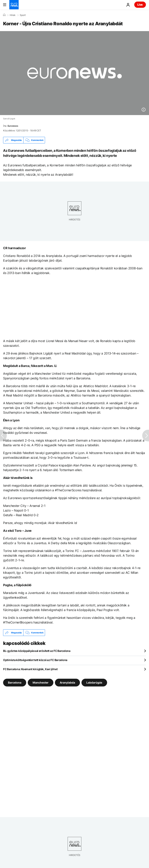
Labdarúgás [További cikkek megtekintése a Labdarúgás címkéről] (94, 682)
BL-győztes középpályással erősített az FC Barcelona (37, 651)
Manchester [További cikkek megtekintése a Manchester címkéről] (41, 682)
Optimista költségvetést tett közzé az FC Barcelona (35, 660)
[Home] (4, 15)
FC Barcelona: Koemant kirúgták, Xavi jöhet (30, 669)
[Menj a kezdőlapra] (14, 5)
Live (140, 5)
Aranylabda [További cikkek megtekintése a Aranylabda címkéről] (67, 682)
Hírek (13, 15)
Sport (23, 15)
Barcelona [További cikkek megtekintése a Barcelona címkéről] (15, 682)
